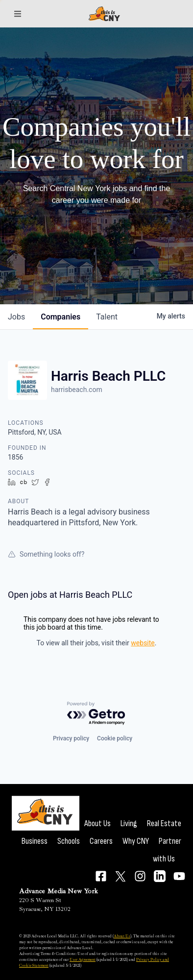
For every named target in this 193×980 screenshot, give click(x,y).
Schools (69, 841)
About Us (97, 823)
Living (129, 823)
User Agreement (83, 959)
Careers (101, 841)
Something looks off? (46, 554)
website (143, 643)
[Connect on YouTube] (179, 876)
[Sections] (18, 14)
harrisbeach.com (77, 390)
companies (60, 317)
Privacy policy (71, 738)
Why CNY (136, 841)
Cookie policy (115, 738)
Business (35, 841)
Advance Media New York (59, 891)
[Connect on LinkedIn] (160, 876)
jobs (16, 317)
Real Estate (164, 823)
